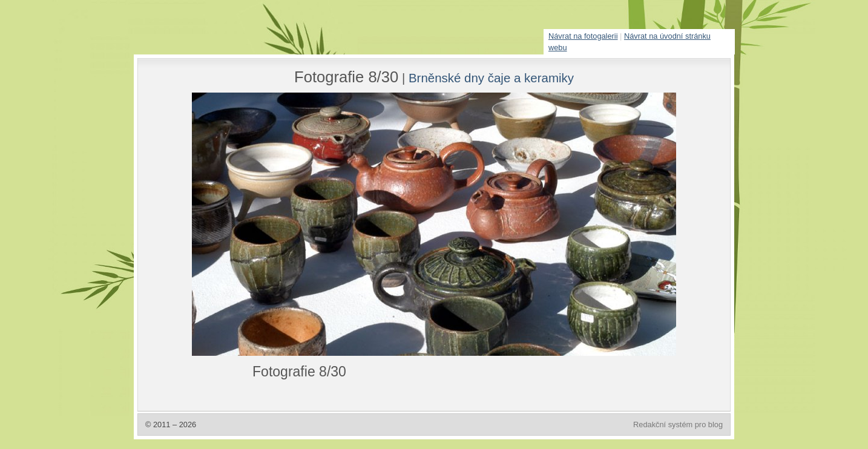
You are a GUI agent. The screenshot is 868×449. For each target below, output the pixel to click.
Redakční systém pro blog (678, 424)
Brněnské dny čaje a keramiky (491, 78)
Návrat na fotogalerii (583, 36)
